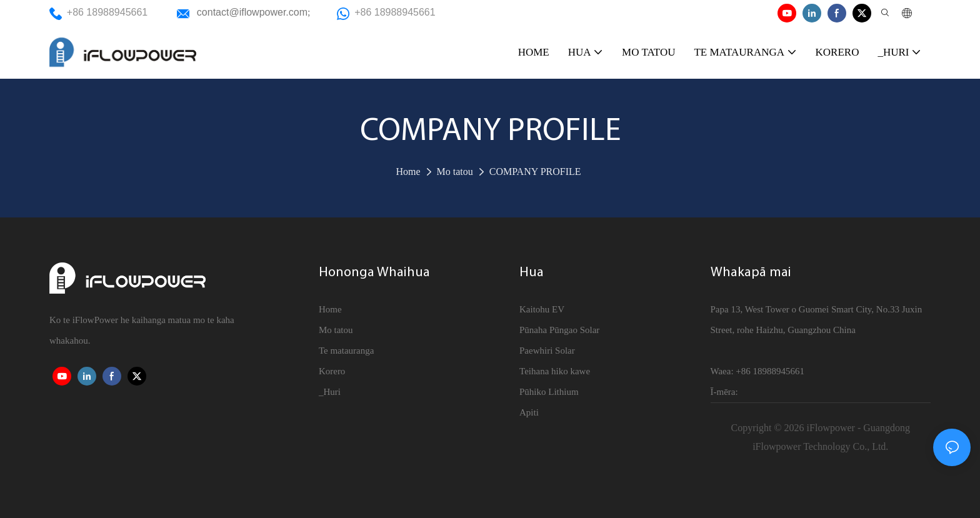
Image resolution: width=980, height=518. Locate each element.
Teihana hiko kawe (555, 371)
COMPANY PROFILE (535, 172)
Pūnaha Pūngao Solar (559, 330)
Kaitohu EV (542, 309)
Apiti (529, 412)
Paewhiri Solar (547, 351)
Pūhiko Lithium (549, 392)
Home (408, 172)
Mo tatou (455, 172)
